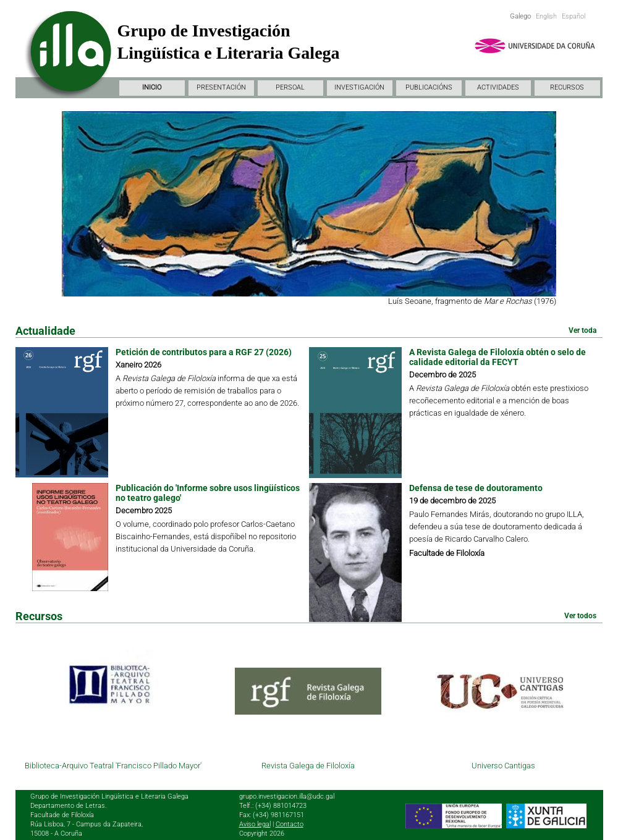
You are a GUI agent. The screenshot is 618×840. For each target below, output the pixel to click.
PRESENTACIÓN (221, 87)
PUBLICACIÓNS (429, 87)
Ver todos (580, 616)
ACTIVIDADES (498, 87)
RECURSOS (567, 87)
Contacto (290, 824)
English (546, 16)
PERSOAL (290, 87)
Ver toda (582, 330)
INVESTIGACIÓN (359, 87)
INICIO (152, 87)
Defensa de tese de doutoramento (476, 488)
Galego (520, 16)
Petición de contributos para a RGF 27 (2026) (204, 352)
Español (574, 16)
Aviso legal (255, 824)
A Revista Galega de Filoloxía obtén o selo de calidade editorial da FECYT (497, 357)
